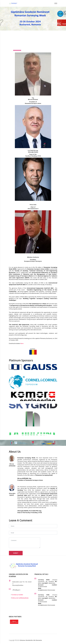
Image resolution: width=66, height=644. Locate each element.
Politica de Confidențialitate (20, 598)
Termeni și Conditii (17, 595)
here (22, 343)
